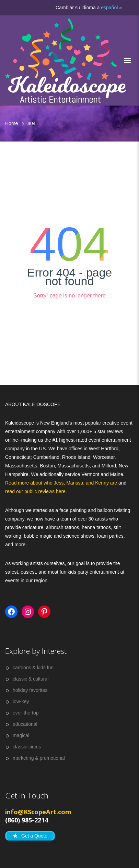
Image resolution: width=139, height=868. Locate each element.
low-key (21, 701)
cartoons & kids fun (33, 668)
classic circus (27, 747)
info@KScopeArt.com (38, 812)
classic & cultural (31, 679)
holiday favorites (30, 690)
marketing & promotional (39, 758)
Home (11, 123)
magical (21, 735)
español (109, 8)
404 (31, 123)
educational (25, 724)
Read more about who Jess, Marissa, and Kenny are (62, 483)
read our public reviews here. (36, 491)
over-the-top (26, 713)
